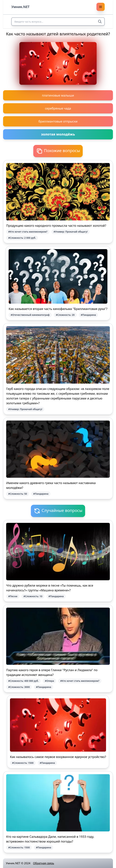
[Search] (100, 22)
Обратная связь (44, 863)
